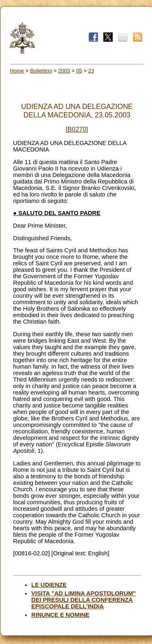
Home (17, 71)
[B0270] (77, 129)
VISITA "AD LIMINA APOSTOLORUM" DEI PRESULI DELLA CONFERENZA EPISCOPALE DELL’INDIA (83, 600)
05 (79, 71)
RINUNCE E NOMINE (60, 615)
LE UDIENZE (49, 585)
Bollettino (41, 71)
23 (91, 71)
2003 (64, 71)
